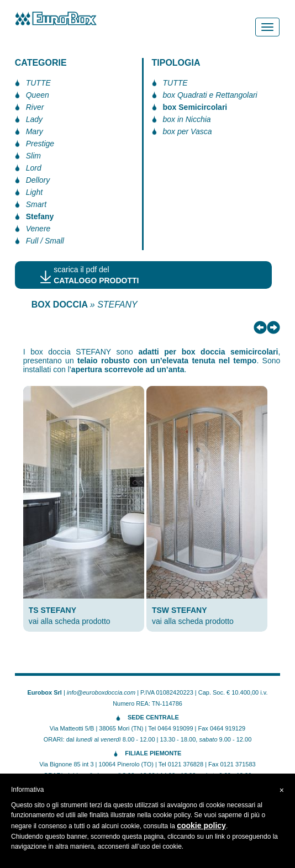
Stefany (40, 216)
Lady (34, 119)
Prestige (40, 144)
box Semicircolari (195, 107)
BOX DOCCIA (60, 305)
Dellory (38, 180)
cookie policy (201, 825)
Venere (38, 229)
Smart (36, 204)
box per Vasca (188, 131)
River (35, 107)
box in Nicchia (187, 119)
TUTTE (38, 83)
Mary (35, 131)
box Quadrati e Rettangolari (210, 95)
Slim (33, 156)
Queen (38, 95)
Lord (34, 168)
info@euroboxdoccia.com (101, 692)
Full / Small (45, 241)
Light (34, 192)
